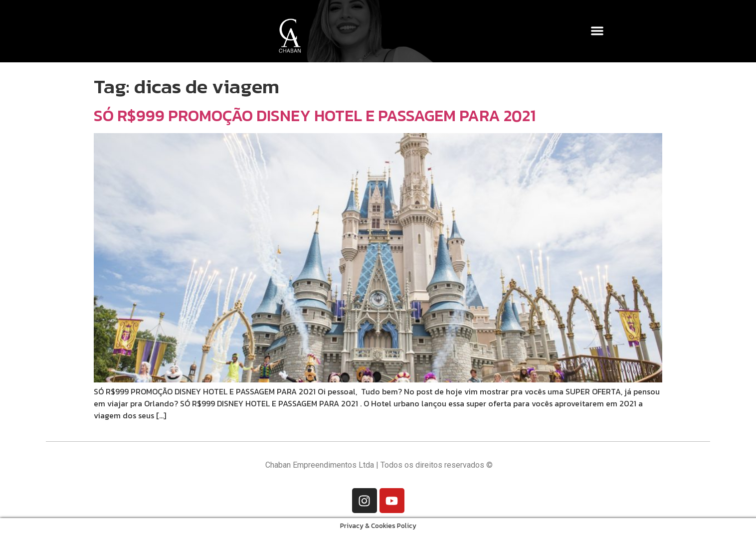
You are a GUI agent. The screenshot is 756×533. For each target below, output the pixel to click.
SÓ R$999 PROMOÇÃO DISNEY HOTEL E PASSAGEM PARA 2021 (315, 116)
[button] (598, 31)
